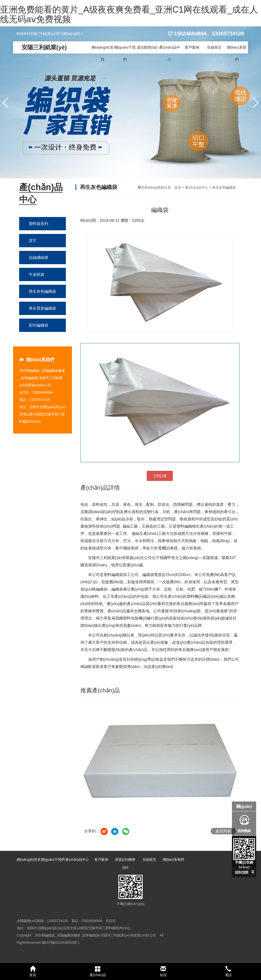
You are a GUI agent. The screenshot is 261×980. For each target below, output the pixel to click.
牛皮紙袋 (37, 274)
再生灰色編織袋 (42, 291)
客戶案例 (192, 47)
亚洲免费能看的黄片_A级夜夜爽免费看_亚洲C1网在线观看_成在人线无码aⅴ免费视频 (129, 14)
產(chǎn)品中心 (170, 53)
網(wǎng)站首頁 (103, 53)
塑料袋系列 (38, 224)
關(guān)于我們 (125, 53)
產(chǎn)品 (98, 971)
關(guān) (244, 806)
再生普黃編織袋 (42, 308)
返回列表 (223, 831)
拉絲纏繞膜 (38, 258)
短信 (163, 971)
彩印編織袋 (38, 325)
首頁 (178, 187)
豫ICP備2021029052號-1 (61, 943)
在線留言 (214, 47)
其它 (33, 241)
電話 (229, 971)
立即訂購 (160, 476)
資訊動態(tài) (147, 47)
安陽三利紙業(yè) (44, 47)
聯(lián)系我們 (237, 53)
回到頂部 (242, 872)
